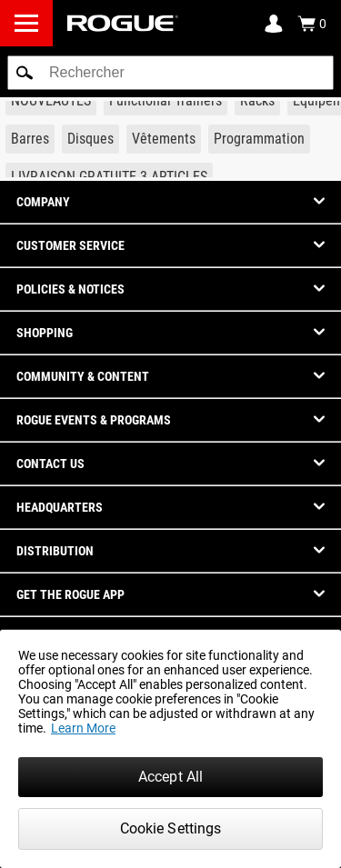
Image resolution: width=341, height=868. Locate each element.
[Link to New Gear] (51, 101)
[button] (25, 73)
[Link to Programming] (259, 139)
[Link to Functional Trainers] (165, 101)
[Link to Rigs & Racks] (257, 101)
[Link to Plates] (90, 139)
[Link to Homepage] (123, 23)
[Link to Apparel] (164, 139)
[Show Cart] (312, 24)
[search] (170, 73)
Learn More (83, 728)
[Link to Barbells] (30, 139)
